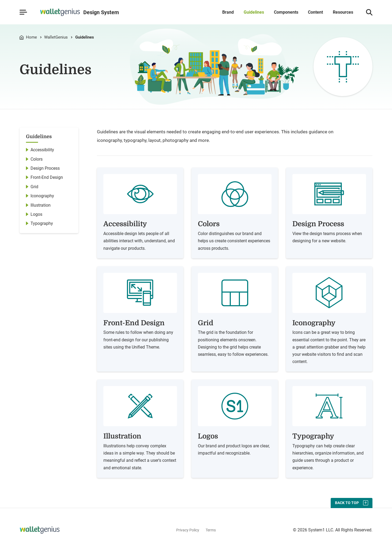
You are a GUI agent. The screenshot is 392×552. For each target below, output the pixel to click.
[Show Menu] (23, 12)
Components (286, 12)
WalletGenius (56, 37)
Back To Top (347, 503)
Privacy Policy (188, 530)
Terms (211, 530)
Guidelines (254, 12)
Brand (228, 12)
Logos (36, 214)
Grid (34, 187)
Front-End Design (47, 177)
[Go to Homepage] (79, 12)
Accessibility (42, 150)
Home (31, 37)
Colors (37, 159)
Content (315, 12)
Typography (42, 223)
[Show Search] (369, 12)
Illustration (41, 205)
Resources (343, 12)
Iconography (42, 196)
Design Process (45, 168)
